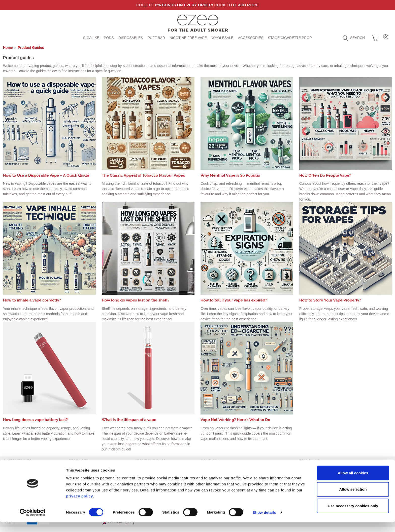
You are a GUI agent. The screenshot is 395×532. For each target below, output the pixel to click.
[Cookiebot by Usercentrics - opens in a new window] (33, 522)
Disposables (131, 38)
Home (8, 48)
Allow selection (353, 499)
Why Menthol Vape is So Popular (230, 175)
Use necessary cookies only (353, 516)
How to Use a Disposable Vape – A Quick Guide (46, 175)
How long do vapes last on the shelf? (136, 300)
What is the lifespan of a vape (129, 420)
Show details (264, 522)
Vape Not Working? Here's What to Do (235, 420)
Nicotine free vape (188, 38)
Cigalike (91, 38)
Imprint (8, 467)
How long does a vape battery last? (35, 420)
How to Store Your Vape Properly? (330, 300)
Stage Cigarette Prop (290, 38)
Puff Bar (156, 38)
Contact (141, 467)
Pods (109, 38)
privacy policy (79, 506)
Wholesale (222, 38)
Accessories (251, 38)
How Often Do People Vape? (325, 175)
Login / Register (386, 36)
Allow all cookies (353, 483)
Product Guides (31, 48)
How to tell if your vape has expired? (234, 300)
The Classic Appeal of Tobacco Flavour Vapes (143, 175)
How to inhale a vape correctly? (32, 300)
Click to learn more (236, 5)
